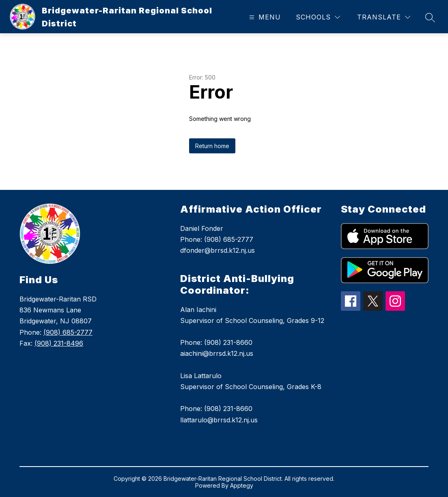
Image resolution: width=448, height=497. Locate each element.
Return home (212, 146)
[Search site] (430, 17)
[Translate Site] (384, 17)
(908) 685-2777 (68, 332)
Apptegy (242, 485)
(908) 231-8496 (59, 343)
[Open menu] (264, 17)
